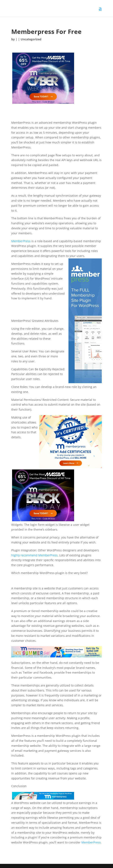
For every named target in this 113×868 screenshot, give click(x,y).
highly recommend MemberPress (34, 555)
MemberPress (21, 241)
